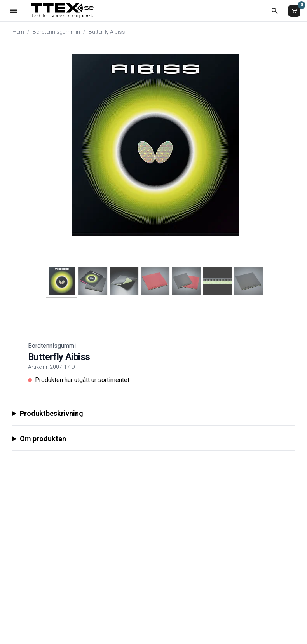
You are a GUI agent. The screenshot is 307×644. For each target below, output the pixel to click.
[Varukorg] (294, 11)
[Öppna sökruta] (275, 11)
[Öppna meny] (13, 11)
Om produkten (43, 439)
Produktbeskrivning (51, 413)
